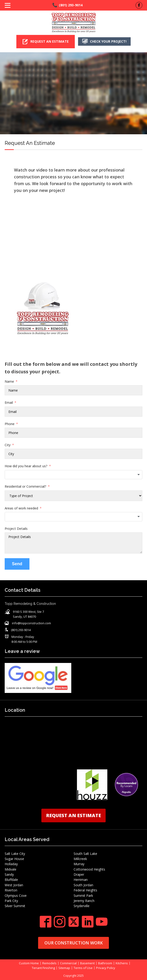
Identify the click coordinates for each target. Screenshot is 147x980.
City (8, 445)
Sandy (9, 874)
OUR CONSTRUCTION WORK (74, 943)
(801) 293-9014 (71, 5)
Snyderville (82, 906)
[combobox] (73, 475)
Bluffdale (11, 880)
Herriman (81, 880)
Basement (87, 963)
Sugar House (14, 858)
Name (9, 381)
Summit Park (83, 895)
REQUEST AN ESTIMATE (73, 815)
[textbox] (73, 475)
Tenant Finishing (43, 968)
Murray (79, 864)
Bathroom (105, 963)
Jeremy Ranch (84, 900)
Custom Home (29, 963)
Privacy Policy (106, 968)
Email (9, 402)
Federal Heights (85, 890)
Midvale (11, 869)
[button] (45, 42)
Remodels (49, 963)
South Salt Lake (85, 853)
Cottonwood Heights (89, 869)
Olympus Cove (16, 895)
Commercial (68, 963)
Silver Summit (15, 906)
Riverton (11, 890)
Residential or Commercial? (25, 486)
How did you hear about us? (26, 466)
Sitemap (64, 968)
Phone (10, 424)
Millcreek (80, 858)
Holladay (11, 864)
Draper (79, 874)
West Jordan (14, 885)
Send (17, 564)
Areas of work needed (21, 508)
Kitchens (122, 963)
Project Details (16, 528)
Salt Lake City (15, 853)
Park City (11, 900)
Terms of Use (83, 968)
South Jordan (83, 885)
